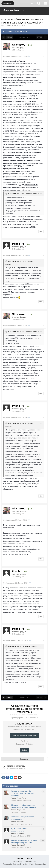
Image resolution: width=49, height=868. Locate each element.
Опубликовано (15, 56)
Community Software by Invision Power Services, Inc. (24, 864)
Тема (29, 859)
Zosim (9, 25)
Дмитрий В (21, 845)
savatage (20, 833)
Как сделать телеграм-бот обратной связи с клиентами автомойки (22, 793)
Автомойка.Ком (14, 10)
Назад (9, 37)
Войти (25, 750)
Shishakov (19, 45)
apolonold (20, 822)
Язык (20, 859)
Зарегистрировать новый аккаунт (24, 735)
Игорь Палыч (22, 798)
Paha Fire (29, 194)
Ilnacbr (16, 571)
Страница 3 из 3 (24, 37)
